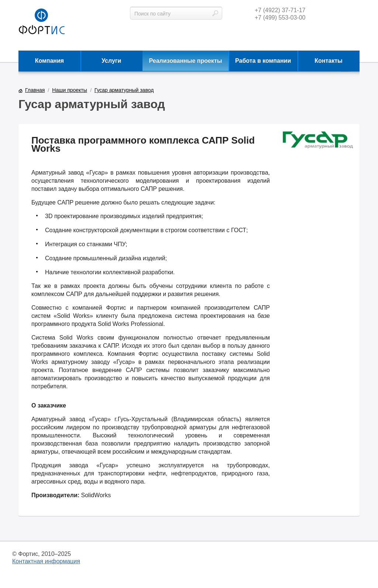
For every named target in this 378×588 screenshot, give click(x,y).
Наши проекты (70, 90)
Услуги (111, 61)
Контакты (328, 61)
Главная (35, 90)
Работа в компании (263, 61)
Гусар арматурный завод (124, 90)
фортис (42, 22)
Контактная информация (46, 561)
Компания (50, 61)
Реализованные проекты (186, 61)
